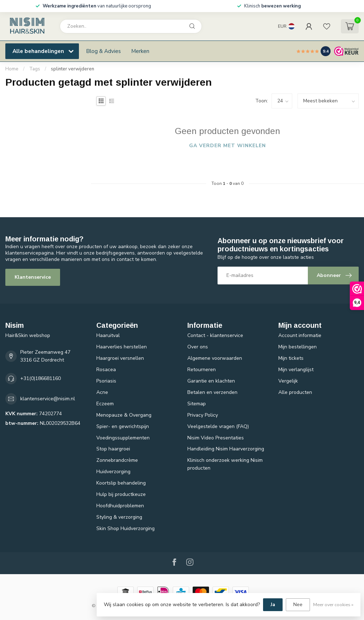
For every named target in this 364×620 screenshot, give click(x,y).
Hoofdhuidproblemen (120, 506)
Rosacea (106, 370)
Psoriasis (106, 381)
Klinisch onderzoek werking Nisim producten (225, 464)
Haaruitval (108, 335)
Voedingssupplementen (123, 438)
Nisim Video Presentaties (216, 438)
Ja (273, 605)
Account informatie (300, 335)
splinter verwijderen (73, 69)
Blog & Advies (103, 51)
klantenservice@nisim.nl (48, 399)
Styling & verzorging (119, 517)
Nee (298, 605)
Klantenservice (33, 277)
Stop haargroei (113, 449)
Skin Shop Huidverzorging (125, 528)
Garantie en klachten (211, 381)
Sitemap (197, 404)
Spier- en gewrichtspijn (123, 426)
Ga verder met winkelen (227, 146)
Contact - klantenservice (215, 335)
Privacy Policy (203, 415)
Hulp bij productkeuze (121, 494)
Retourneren (202, 370)
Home (12, 69)
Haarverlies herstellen (122, 347)
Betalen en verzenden (212, 392)
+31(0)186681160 (41, 378)
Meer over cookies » (333, 605)
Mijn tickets (291, 358)
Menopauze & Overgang (124, 415)
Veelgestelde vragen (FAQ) (218, 426)
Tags (35, 69)
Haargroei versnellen (120, 358)
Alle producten (295, 392)
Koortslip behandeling (121, 483)
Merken (140, 51)
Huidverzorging (113, 472)
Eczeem (105, 404)
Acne (102, 392)
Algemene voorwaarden (215, 358)
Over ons (198, 347)
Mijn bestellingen (298, 347)
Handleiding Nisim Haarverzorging (226, 449)
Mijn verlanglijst (296, 370)
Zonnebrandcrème (117, 460)
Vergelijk (288, 381)
